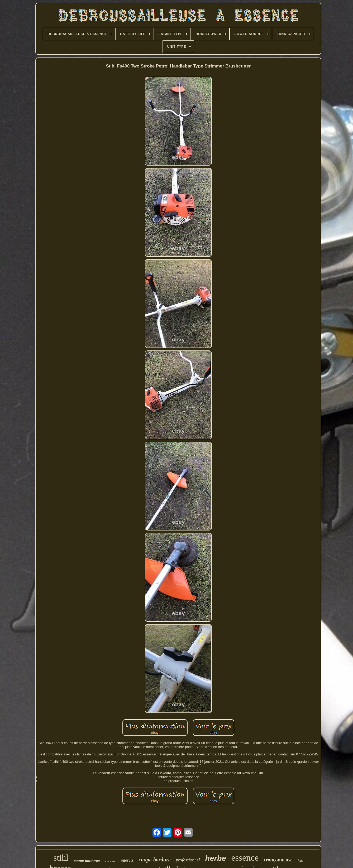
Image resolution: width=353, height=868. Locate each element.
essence (245, 858)
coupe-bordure (154, 860)
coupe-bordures (87, 861)
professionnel (188, 860)
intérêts (127, 860)
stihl (61, 858)
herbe (216, 858)
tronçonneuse (278, 860)
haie (301, 861)
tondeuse (110, 861)
